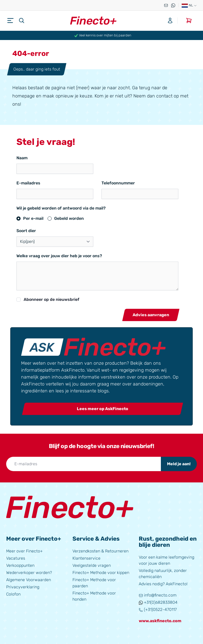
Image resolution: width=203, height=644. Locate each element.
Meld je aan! (179, 463)
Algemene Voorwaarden (29, 579)
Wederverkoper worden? (29, 572)
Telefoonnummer (118, 183)
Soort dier (26, 231)
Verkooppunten (20, 565)
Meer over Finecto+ (24, 551)
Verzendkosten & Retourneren (100, 551)
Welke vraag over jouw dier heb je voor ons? (59, 256)
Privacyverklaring (23, 586)
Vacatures (16, 558)
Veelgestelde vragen (92, 565)
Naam (22, 158)
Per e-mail (33, 218)
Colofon (13, 594)
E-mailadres (28, 183)
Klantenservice (86, 558)
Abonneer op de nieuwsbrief (52, 299)
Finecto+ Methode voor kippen (101, 572)
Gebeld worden (69, 218)
